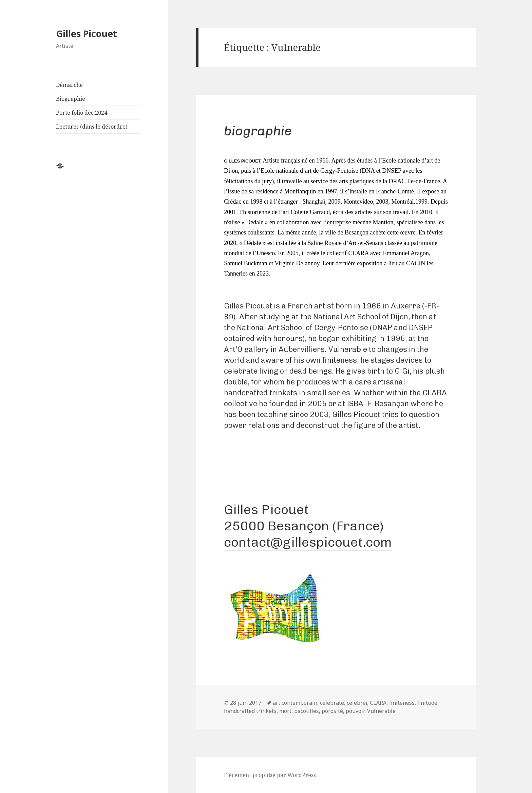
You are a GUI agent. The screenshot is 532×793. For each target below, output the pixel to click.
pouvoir (355, 711)
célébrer (357, 703)
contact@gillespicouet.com (308, 542)
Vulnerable (381, 711)
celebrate (332, 703)
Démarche (69, 85)
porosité (332, 711)
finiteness (402, 703)
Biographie (71, 99)
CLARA (378, 703)
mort (285, 711)
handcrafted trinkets (250, 711)
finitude (427, 703)
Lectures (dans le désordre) (92, 127)
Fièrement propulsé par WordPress (270, 775)
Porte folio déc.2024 (82, 113)
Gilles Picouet (87, 33)
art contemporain (295, 703)
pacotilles (307, 711)
